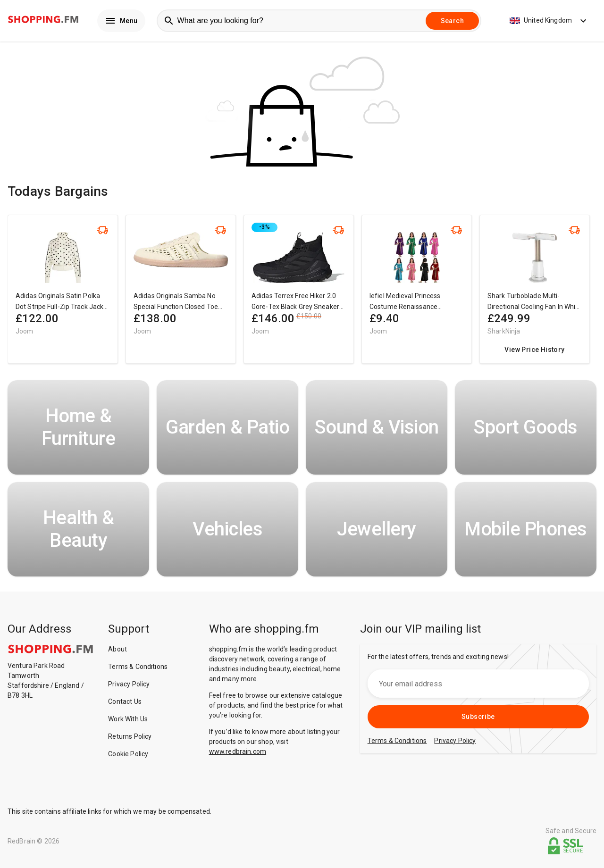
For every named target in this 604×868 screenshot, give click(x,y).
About (117, 651)
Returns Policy (130, 739)
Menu (121, 22)
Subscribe (478, 719)
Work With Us (128, 721)
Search (452, 22)
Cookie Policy (128, 756)
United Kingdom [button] (549, 22)
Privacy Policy (129, 686)
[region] (302, 296)
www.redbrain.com (238, 754)
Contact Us (125, 704)
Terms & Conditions (138, 669)
